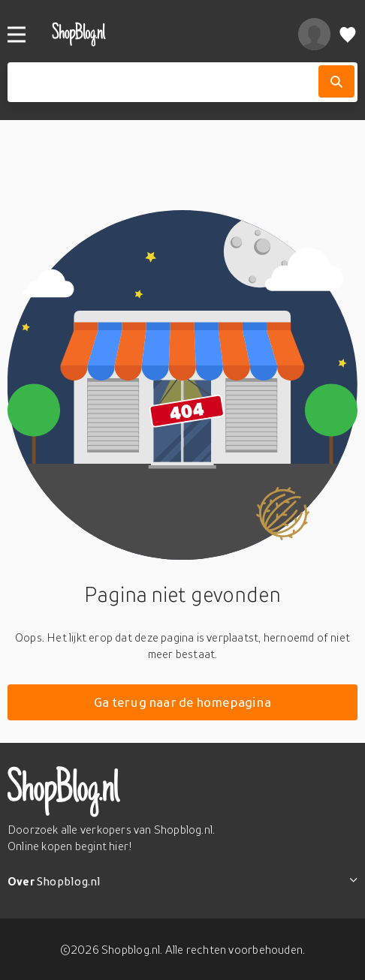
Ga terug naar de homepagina (182, 702)
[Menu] (17, 35)
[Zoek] (336, 81)
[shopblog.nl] (159, 34)
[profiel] (314, 34)
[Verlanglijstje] (348, 34)
